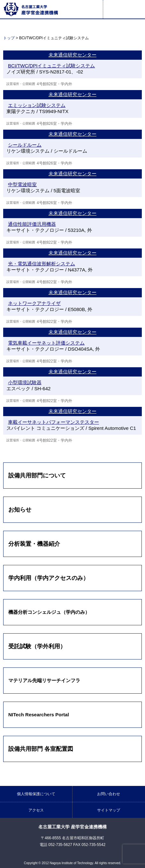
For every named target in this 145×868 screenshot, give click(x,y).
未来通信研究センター (72, 55)
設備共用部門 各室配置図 (41, 749)
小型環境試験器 (25, 382)
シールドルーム (25, 145)
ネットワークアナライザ (34, 303)
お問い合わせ (109, 794)
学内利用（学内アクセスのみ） (49, 578)
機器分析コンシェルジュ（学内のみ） (49, 612)
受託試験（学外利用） (37, 646)
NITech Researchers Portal (39, 715)
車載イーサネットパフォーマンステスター (53, 422)
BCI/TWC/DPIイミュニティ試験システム (52, 66)
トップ (9, 38)
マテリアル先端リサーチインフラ (44, 680)
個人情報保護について (36, 794)
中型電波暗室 (22, 184)
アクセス (36, 810)
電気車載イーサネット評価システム (46, 343)
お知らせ (20, 510)
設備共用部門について (37, 476)
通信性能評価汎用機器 (32, 224)
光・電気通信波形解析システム (42, 264)
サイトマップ (109, 810)
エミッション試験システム (37, 105)
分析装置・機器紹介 (34, 544)
